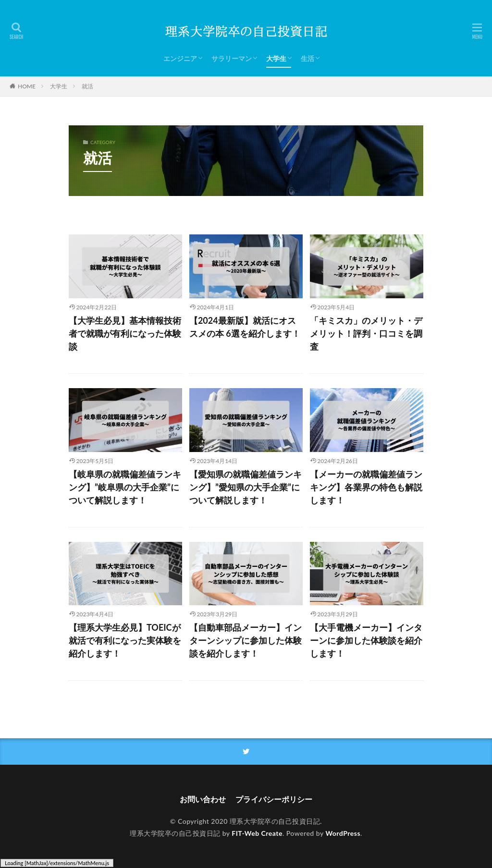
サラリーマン (232, 58)
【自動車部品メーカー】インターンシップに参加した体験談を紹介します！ (246, 640)
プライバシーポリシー (274, 799)
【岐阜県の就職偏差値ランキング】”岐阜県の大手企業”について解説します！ (125, 487)
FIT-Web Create (257, 833)
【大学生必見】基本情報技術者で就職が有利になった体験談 (125, 333)
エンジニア (180, 58)
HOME (27, 86)
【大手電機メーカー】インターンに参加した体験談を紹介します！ (366, 640)
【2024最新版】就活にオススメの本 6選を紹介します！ (245, 327)
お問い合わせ (203, 799)
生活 (307, 58)
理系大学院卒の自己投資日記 (275, 821)
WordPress (343, 833)
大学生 (276, 58)
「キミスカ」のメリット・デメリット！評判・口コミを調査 (366, 333)
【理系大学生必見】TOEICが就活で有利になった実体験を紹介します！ (125, 640)
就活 (87, 86)
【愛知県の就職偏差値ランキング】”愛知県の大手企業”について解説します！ (246, 487)
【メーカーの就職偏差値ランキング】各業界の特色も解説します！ (366, 487)
